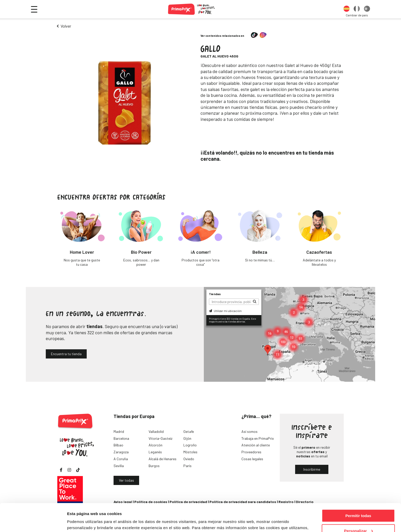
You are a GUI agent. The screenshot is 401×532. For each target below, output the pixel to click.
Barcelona (121, 438)
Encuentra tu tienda (66, 354)
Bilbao (118, 445)
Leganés (155, 452)
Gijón (187, 438)
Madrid (119, 431)
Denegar (358, 519)
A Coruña (121, 459)
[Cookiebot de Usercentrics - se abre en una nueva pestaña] (33, 522)
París (187, 466)
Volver (66, 26)
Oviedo (189, 459)
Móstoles (190, 452)
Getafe (189, 431)
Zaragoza (121, 452)
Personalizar (358, 505)
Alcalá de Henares (163, 459)
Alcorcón (155, 445)
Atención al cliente (256, 445)
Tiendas (215, 294)
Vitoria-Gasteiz (160, 438)
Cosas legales (252, 459)
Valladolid (156, 431)
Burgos (154, 466)
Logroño (190, 445)
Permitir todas (358, 489)
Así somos (249, 431)
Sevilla (119, 466)
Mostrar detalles (82, 522)
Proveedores (251, 452)
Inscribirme (312, 469)
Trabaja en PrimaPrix (258, 438)
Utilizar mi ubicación (225, 311)
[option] (347, 9)
